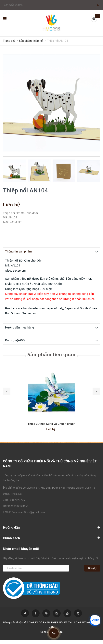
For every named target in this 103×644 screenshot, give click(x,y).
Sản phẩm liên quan (51, 354)
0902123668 (21, 506)
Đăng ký (92, 568)
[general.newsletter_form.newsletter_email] (36, 568)
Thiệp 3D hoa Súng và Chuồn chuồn (51, 424)
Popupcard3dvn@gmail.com (28, 512)
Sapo (60, 632)
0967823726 (18, 500)
